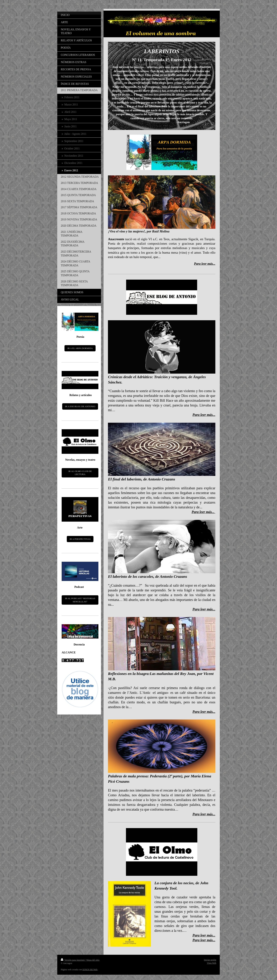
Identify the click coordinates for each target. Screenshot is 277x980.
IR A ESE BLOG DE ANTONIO (80, 406)
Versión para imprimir (73, 960)
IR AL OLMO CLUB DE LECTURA (80, 473)
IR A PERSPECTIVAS (80, 539)
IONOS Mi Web (90, 969)
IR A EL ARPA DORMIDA (80, 348)
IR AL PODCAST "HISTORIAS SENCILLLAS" (80, 600)
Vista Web (212, 963)
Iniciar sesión (210, 960)
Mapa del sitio (93, 960)
